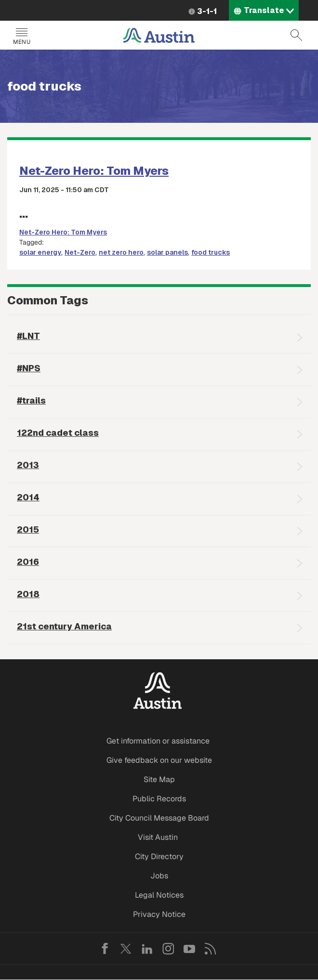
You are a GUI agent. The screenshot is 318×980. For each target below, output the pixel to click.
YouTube (189, 949)
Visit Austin (158, 837)
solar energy (40, 252)
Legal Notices (159, 895)
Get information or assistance (158, 741)
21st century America (64, 626)
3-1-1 (207, 11)
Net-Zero (80, 252)
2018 (28, 594)
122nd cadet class (58, 433)
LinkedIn (147, 949)
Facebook (105, 949)
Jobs (159, 876)
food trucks (211, 252)
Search (296, 35)
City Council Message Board (159, 818)
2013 (28, 465)
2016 (28, 562)
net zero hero (121, 252)
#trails (31, 400)
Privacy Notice (159, 914)
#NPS (29, 368)
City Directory (159, 856)
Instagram (168, 949)
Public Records (159, 799)
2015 (28, 529)
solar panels (167, 252)
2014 (28, 497)
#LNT (28, 336)
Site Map (159, 779)
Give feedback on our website (159, 760)
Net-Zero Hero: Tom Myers (94, 171)
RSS (211, 949)
